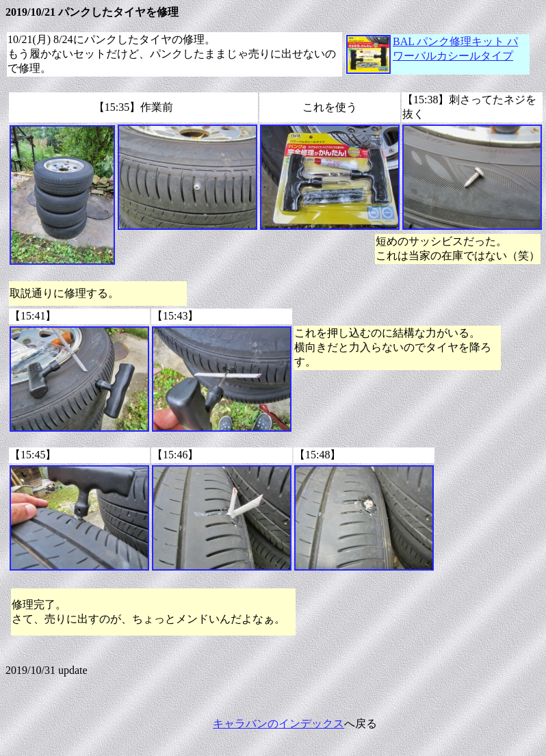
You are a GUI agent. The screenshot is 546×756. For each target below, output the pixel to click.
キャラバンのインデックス (278, 724)
